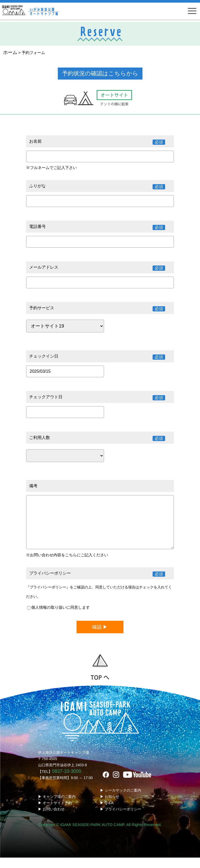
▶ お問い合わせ (51, 819)
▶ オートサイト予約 (55, 813)
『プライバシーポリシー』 (48, 598)
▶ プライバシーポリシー (121, 819)
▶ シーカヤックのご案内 (121, 801)
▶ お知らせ (110, 807)
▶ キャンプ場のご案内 (57, 807)
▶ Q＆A (107, 813)
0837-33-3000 (67, 782)
